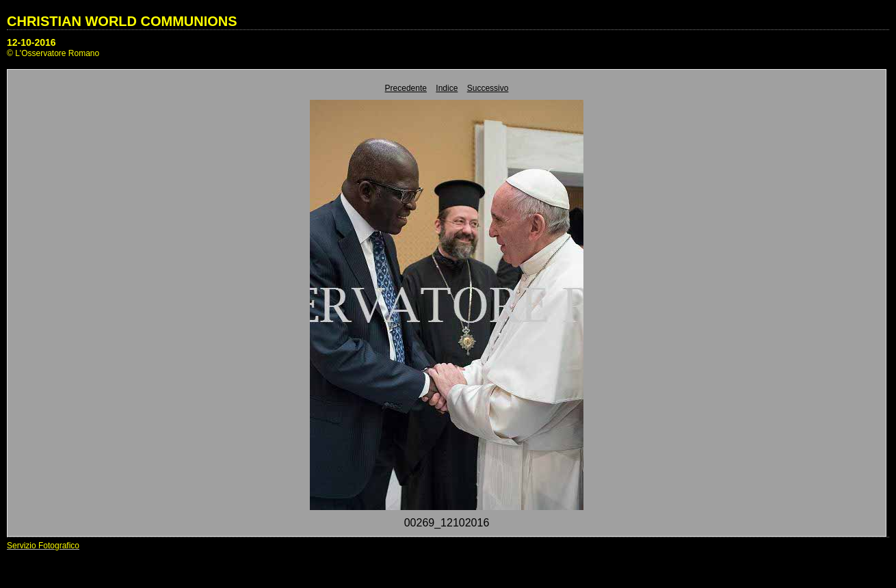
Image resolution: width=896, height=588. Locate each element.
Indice (447, 88)
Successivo (488, 88)
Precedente (406, 88)
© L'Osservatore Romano (53, 53)
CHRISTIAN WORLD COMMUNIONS (122, 21)
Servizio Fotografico (43, 546)
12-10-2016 (31, 42)
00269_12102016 (447, 523)
